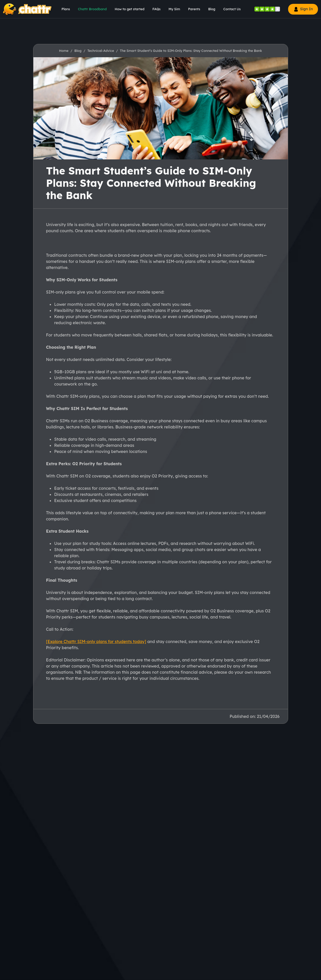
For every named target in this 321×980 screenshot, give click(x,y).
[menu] (64, 9)
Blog (78, 51)
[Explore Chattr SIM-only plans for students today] (96, 641)
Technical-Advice (101, 51)
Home (64, 51)
